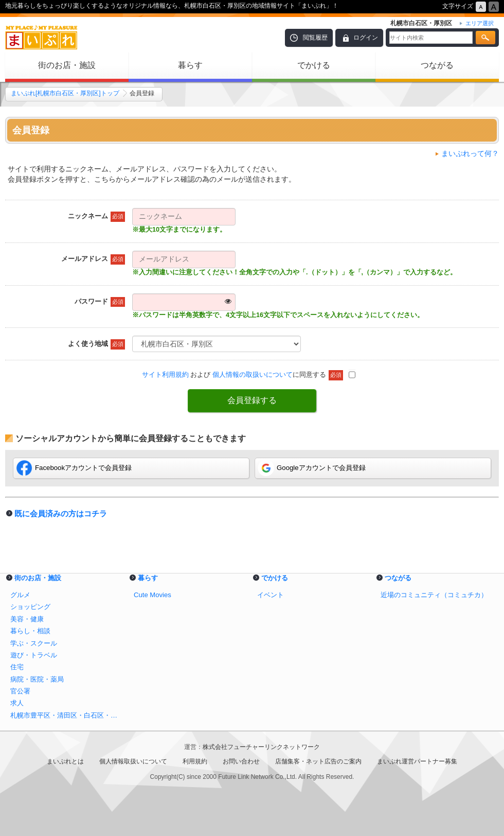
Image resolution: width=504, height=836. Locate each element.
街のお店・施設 (67, 65)
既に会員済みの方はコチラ (61, 513)
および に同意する (249, 375)
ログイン (366, 38)
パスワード (100, 302)
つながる (437, 65)
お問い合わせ (241, 761)
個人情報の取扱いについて (253, 375)
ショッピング (30, 607)
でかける (314, 65)
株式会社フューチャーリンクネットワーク (261, 747)
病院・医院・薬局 (37, 679)
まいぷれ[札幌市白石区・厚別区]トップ (65, 93)
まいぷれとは (65, 761)
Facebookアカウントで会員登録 (74, 468)
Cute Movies (152, 595)
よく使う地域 (96, 344)
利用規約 (195, 761)
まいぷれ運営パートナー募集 (417, 761)
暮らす (190, 65)
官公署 (20, 691)
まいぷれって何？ (470, 153)
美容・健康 (27, 619)
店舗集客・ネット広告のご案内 (318, 761)
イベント (271, 595)
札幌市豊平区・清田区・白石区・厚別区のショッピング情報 (67, 715)
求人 (17, 703)
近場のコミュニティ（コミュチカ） (434, 595)
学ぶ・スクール (34, 643)
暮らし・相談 (30, 631)
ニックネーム (96, 217)
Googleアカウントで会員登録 (312, 468)
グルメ (20, 595)
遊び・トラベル (34, 655)
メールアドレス (93, 259)
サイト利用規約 (165, 375)
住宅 (17, 667)
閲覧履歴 (315, 38)
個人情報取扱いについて (133, 761)
